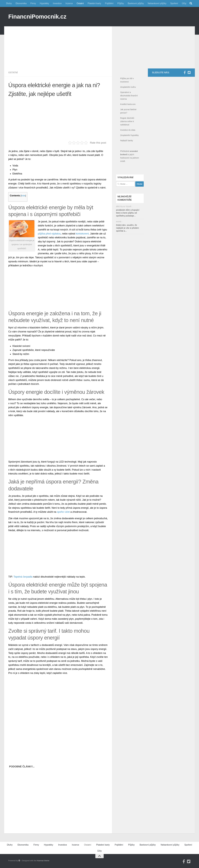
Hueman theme (43, 861)
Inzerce (69, 3)
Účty (184, 3)
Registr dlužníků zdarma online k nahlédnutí (127, 121)
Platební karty (94, 3)
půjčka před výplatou (49, 234)
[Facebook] (185, 72)
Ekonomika (21, 3)
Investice (57, 3)
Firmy (33, 3)
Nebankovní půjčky (157, 3)
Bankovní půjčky (136, 3)
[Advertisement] (58, 46)
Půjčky (121, 3)
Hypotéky (44, 3)
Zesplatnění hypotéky (129, 135)
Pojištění (109, 3)
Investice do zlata (128, 130)
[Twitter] (189, 72)
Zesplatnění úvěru (128, 87)
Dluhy (9, 3)
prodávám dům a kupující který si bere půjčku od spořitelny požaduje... (128, 213)
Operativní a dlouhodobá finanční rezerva (129, 96)
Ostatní (80, 3)
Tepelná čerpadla (23, 577)
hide (23, 196)
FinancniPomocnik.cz (37, 17)
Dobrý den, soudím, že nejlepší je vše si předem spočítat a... (127, 228)
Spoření (174, 3)
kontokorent (82, 234)
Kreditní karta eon (128, 104)
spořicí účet (63, 512)
